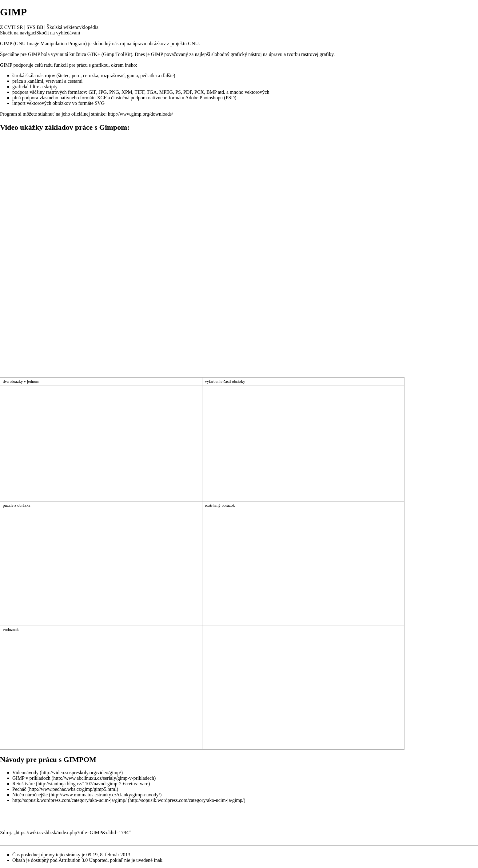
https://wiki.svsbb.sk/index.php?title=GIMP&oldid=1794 (72, 832)
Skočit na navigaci (18, 33)
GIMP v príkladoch (31, 778)
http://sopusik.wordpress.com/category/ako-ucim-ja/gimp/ (69, 800)
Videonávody (25, 773)
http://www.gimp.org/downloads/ (141, 114)
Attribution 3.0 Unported (83, 860)
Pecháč (19, 789)
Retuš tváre (23, 784)
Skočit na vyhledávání (58, 33)
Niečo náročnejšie (30, 795)
